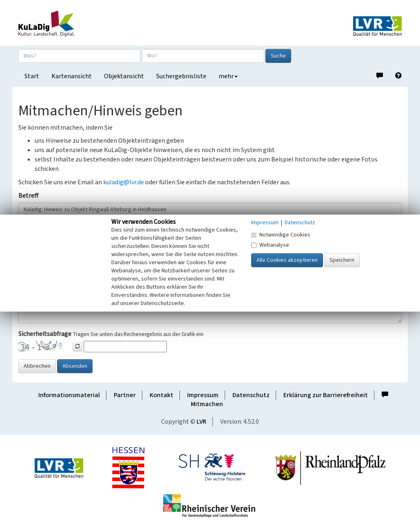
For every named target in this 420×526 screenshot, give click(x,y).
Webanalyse (270, 245)
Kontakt (161, 395)
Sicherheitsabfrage (45, 334)
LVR (201, 422)
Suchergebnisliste (181, 76)
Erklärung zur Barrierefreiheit (326, 395)
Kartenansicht (72, 76)
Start (32, 76)
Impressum (203, 395)
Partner (125, 395)
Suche (278, 56)
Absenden (75, 366)
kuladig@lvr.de (124, 182)
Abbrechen (37, 366)
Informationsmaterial (69, 395)
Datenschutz (251, 395)
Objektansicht (124, 76)
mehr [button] (228, 76)
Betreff (28, 196)
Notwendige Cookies (281, 235)
